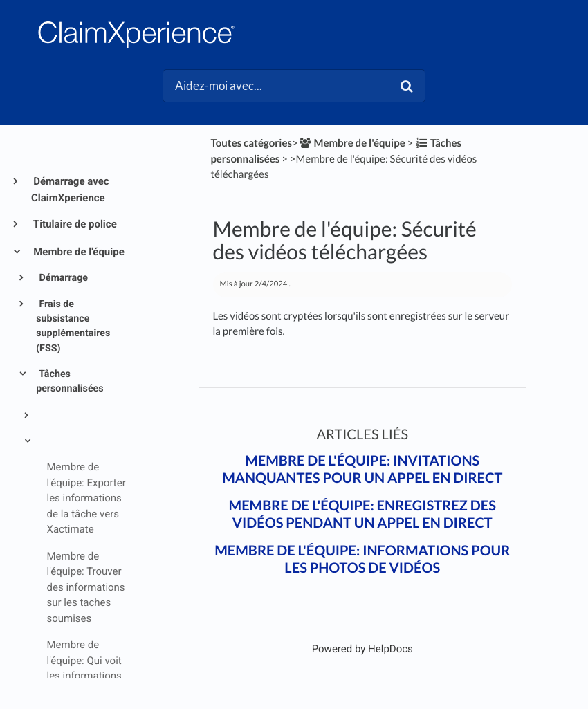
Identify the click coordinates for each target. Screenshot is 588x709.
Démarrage (62, 278)
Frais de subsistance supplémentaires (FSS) (73, 326)
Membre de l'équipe (78, 252)
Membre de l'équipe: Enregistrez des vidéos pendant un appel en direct (362, 514)
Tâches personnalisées (70, 381)
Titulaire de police (74, 224)
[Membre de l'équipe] (352, 143)
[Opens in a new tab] (362, 649)
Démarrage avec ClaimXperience (70, 190)
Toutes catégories (251, 143)
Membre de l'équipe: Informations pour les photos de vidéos (362, 559)
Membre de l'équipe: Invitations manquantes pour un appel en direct (362, 469)
